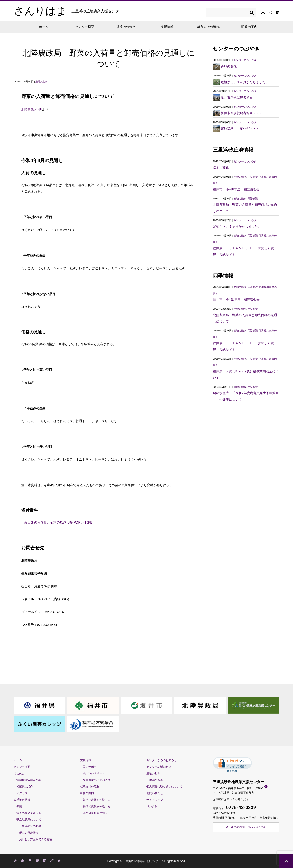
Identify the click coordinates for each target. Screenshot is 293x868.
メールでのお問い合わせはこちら (246, 827)
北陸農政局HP (31, 109)
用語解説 (253, 177)
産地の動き (42, 81)
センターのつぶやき (245, 60)
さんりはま (68, 11)
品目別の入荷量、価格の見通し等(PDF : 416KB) (59, 522)
